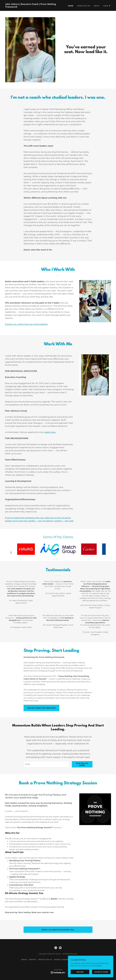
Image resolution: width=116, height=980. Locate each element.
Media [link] (24, 960)
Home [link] (71, 6)
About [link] (97, 6)
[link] (31, 7)
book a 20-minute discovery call (58, 930)
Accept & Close (101, 972)
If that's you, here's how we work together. (27, 324)
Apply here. (50, 432)
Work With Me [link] (84, 6)
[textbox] (46, 764)
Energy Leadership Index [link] (66, 960)
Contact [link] (33, 960)
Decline (80, 972)
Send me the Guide (82, 764)
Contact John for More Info (41, 708)
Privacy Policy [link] (45, 960)
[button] (107, 6)
